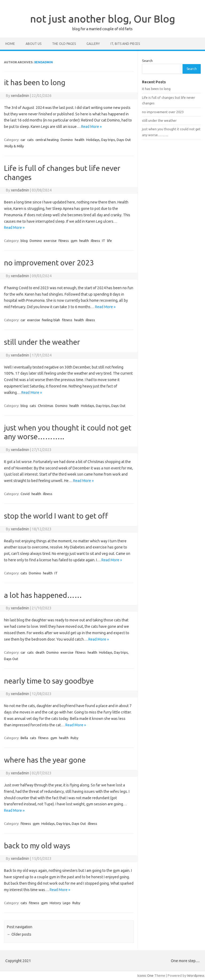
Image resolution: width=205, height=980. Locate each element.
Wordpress (196, 975)
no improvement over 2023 (49, 263)
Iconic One (145, 975)
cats (30, 140)
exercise (50, 241)
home (10, 44)
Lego (67, 903)
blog (24, 241)
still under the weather (42, 342)
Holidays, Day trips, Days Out (109, 140)
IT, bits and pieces (125, 44)
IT (104, 241)
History (55, 903)
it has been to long (35, 82)
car (23, 140)
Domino (67, 140)
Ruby (74, 738)
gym (74, 241)
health (80, 140)
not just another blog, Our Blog (103, 19)
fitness (64, 241)
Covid (25, 494)
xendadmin (44, 62)
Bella (24, 738)
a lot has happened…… (43, 595)
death (40, 652)
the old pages (64, 44)
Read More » (91, 127)
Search (147, 61)
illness (95, 241)
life (109, 241)
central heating (47, 140)
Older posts (19, 934)
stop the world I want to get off (56, 516)
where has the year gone (45, 760)
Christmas (46, 406)
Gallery (93, 44)
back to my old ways (37, 846)
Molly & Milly (14, 146)
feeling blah (51, 320)
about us (33, 44)
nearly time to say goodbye (49, 681)
